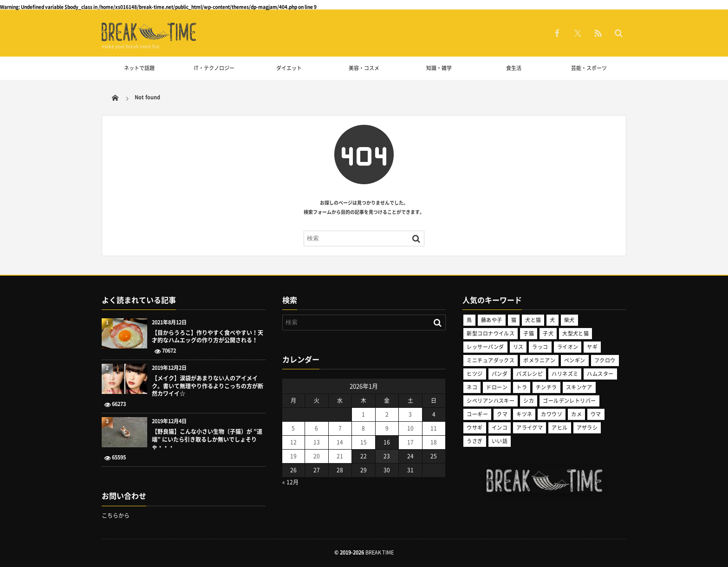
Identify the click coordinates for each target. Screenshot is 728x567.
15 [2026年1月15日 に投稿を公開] (364, 442)
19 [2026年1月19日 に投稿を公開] (293, 456)
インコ (500, 428)
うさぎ (474, 441)
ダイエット (289, 68)
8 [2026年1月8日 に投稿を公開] (363, 428)
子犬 (548, 333)
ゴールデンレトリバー (569, 401)
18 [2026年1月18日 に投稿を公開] (434, 442)
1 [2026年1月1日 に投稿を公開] (363, 414)
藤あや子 (492, 320)
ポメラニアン (539, 360)
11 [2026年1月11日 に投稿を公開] (434, 428)
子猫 (529, 333)
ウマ (596, 414)
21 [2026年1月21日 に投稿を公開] (340, 456)
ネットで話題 (139, 68)
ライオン (568, 347)
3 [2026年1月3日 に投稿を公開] (410, 414)
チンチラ (546, 387)
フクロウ (605, 360)
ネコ (472, 387)
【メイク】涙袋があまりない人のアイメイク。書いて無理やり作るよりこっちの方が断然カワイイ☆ (208, 386)
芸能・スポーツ (589, 68)
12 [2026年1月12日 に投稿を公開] (293, 442)
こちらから (116, 515)
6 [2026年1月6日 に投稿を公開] (316, 428)
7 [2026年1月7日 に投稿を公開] (340, 428)
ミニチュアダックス (491, 360)
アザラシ (587, 428)
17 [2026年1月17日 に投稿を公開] (410, 442)
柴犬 (569, 320)
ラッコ (540, 347)
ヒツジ (474, 374)
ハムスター (600, 374)
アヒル (559, 428)
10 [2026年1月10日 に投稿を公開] (410, 428)
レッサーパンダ (485, 347)
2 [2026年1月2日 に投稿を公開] (387, 414)
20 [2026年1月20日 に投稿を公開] (317, 456)
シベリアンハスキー (491, 401)
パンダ (500, 374)
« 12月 (290, 482)
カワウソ (552, 414)
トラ (522, 387)
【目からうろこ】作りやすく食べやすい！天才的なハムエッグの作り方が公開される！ (208, 337)
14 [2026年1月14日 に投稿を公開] (340, 442)
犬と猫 (533, 320)
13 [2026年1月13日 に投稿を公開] (317, 442)
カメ (576, 414)
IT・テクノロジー (214, 68)
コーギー (477, 414)
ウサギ (474, 428)
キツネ (524, 414)
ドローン (497, 387)
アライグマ (530, 428)
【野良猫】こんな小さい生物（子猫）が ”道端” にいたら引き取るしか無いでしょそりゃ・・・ (207, 439)
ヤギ (592, 347)
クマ (502, 414)
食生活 (514, 68)
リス (518, 347)
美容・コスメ (364, 68)
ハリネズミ (565, 374)
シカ (529, 401)
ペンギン (575, 360)
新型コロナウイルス (491, 333)
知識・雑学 (439, 68)
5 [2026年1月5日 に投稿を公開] (293, 428)
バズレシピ (530, 374)
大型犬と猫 (575, 333)
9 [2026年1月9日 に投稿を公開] (387, 428)
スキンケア (579, 387)
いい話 (500, 441)
